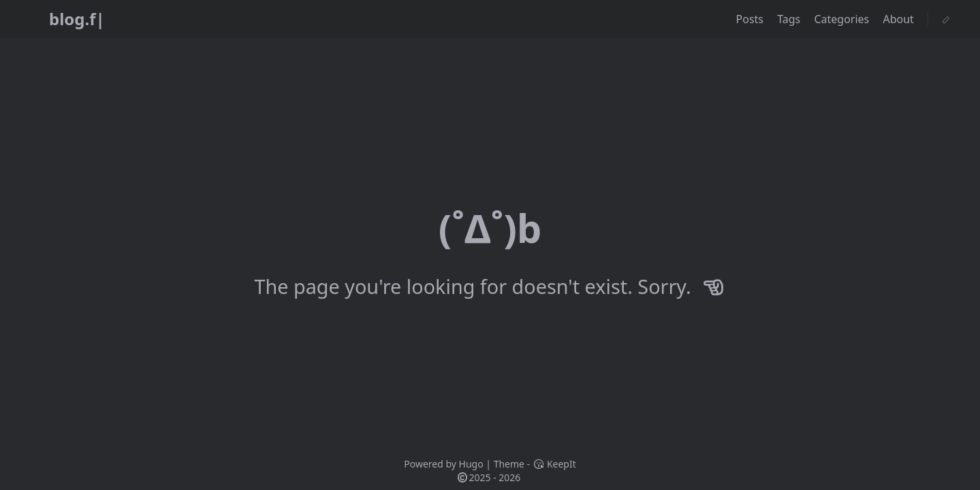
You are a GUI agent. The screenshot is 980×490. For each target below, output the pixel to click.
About (900, 19)
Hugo (471, 464)
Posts (752, 19)
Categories (843, 19)
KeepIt (554, 464)
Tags (790, 19)
